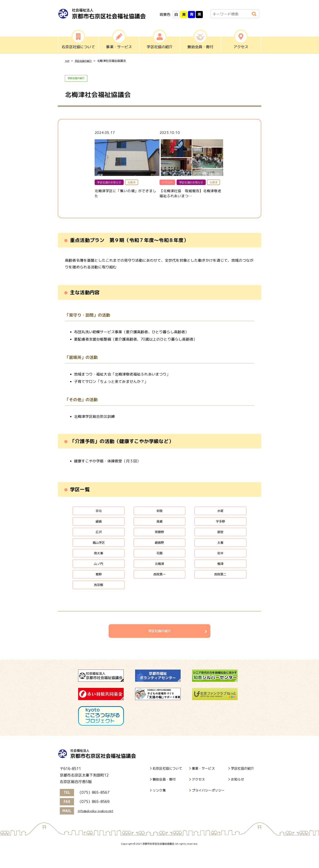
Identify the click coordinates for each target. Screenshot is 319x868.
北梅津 (160, 575)
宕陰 (159, 514)
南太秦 (99, 563)
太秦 (220, 551)
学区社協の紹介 (86, 61)
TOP (68, 61)
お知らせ (238, 796)
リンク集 (159, 807)
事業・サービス (203, 785)
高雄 (159, 527)
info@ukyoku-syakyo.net (99, 828)
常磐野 (160, 539)
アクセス (198, 796)
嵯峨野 (160, 551)
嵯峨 (98, 527)
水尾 (220, 514)
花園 (159, 563)
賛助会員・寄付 (164, 796)
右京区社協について (167, 785)
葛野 (98, 588)
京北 (98, 514)
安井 (220, 563)
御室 (220, 539)
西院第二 (220, 588)
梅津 (220, 575)
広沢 (98, 539)
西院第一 (160, 588)
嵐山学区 (99, 551)
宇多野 (220, 527)
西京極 (99, 600)
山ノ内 (99, 575)
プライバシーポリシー (208, 807)
